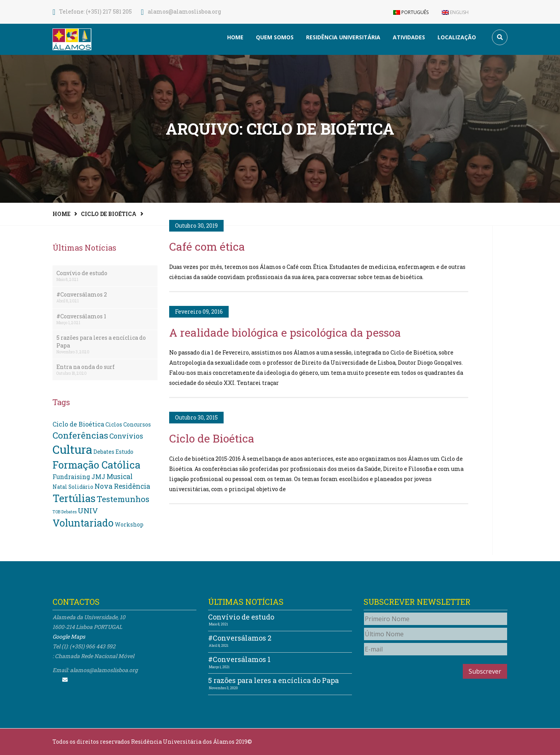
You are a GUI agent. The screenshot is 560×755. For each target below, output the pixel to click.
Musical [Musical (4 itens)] (120, 477)
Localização (457, 37)
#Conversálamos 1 (81, 316)
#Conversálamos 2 (82, 294)
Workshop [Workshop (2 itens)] (129, 525)
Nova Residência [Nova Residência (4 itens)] (122, 486)
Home (235, 37)
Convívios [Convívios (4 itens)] (126, 436)
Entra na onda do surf (86, 367)
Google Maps (69, 636)
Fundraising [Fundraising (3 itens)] (71, 477)
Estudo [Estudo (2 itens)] (124, 452)
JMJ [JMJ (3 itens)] (98, 477)
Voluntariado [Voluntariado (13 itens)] (83, 523)
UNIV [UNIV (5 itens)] (88, 510)
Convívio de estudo (82, 273)
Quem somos (275, 37)
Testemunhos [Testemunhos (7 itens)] (123, 499)
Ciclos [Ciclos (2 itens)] (114, 425)
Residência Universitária (343, 37)
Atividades (409, 37)
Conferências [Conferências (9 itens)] (80, 435)
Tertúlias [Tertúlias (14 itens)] (74, 498)
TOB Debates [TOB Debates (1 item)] (65, 512)
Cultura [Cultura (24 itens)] (72, 449)
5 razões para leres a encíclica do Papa (101, 342)
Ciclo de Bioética (109, 214)
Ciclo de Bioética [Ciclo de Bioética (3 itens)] (78, 424)
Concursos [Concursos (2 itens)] (137, 425)
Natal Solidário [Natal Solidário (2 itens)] (73, 487)
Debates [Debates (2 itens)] (104, 452)
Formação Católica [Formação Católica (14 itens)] (96, 465)
